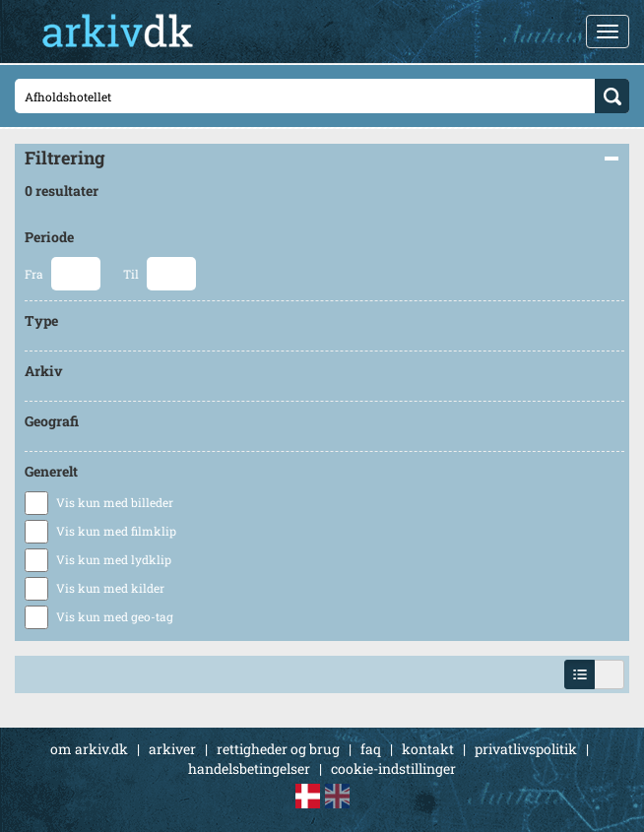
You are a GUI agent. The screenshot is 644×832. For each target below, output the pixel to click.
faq (371, 749)
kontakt (428, 749)
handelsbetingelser (249, 768)
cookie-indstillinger (393, 768)
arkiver (172, 749)
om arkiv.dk (89, 749)
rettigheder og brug (278, 749)
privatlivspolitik (526, 749)
